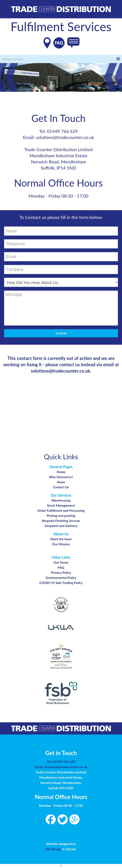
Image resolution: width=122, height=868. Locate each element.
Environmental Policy (61, 578)
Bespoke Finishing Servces (61, 521)
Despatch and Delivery (61, 526)
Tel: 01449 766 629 (61, 761)
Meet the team (61, 539)
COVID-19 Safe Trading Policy (61, 583)
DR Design (54, 849)
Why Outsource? (61, 477)
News (61, 482)
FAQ (61, 567)
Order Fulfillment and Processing (61, 510)
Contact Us (61, 487)
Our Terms (61, 562)
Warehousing (61, 500)
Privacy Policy (61, 572)
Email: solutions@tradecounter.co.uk (61, 767)
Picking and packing (61, 515)
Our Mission (61, 544)
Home (61, 472)
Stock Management (61, 505)
